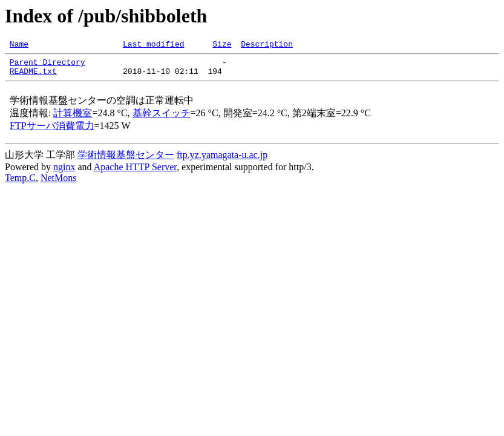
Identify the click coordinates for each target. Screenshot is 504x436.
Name (19, 45)
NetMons (59, 183)
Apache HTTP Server (135, 172)
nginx (64, 172)
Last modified (153, 45)
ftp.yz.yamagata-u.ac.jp (222, 160)
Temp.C (20, 183)
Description (267, 45)
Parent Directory (47, 65)
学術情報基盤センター (126, 160)
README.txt (33, 76)
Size (222, 45)
